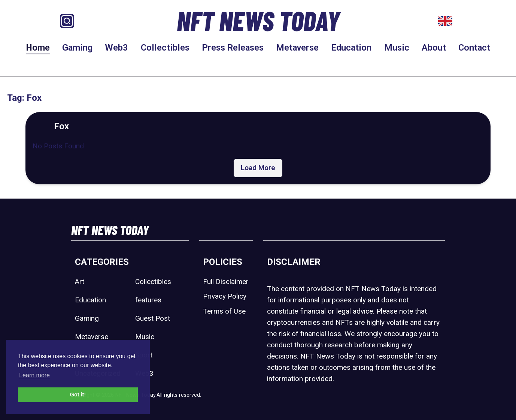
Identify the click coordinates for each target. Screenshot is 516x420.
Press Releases (233, 48)
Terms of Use (224, 311)
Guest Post (153, 318)
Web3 (116, 48)
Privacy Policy (225, 296)
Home (38, 48)
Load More (258, 168)
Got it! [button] (78, 395)
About (434, 48)
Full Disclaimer (226, 282)
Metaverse (297, 48)
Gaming (77, 48)
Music (397, 48)
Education (351, 48)
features (148, 300)
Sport (144, 355)
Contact (474, 48)
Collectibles (165, 48)
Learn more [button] (34, 375)
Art (80, 282)
